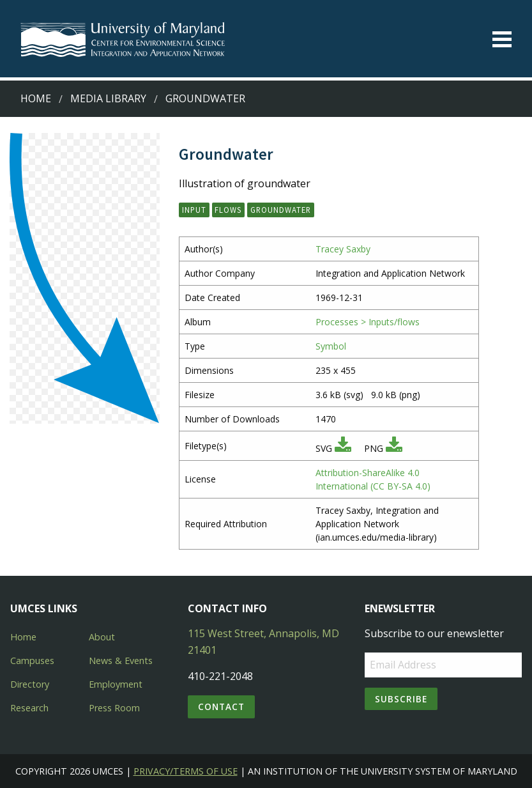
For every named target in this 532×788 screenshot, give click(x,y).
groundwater (281, 210)
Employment (116, 684)
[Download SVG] (343, 448)
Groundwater (205, 98)
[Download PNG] (394, 448)
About (102, 637)
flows (228, 210)
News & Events (121, 661)
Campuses (32, 661)
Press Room (114, 708)
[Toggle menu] (502, 39)
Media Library (108, 98)
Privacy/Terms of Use (186, 771)
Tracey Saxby (343, 249)
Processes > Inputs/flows (368, 322)
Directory (30, 684)
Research (29, 708)
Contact (221, 707)
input (194, 210)
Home (36, 98)
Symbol (331, 346)
